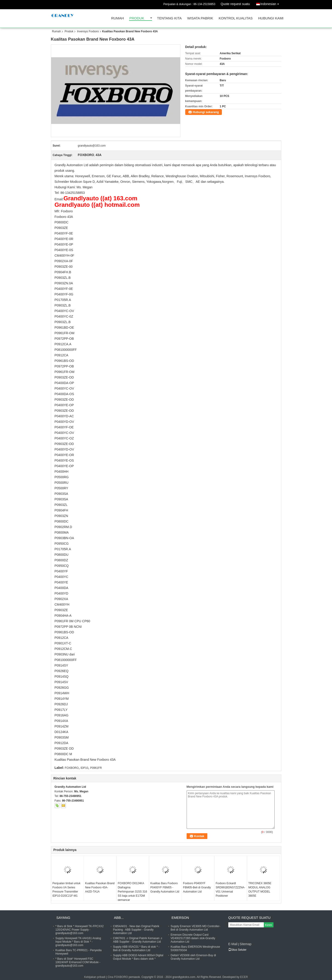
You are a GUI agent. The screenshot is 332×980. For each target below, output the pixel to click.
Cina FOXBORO (118, 977)
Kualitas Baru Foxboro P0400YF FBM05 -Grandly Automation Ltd (165, 887)
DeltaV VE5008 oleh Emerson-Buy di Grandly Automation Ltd (193, 957)
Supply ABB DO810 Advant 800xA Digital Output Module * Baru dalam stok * (138, 957)
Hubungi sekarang (206, 112)
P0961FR (96, 768)
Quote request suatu (235, 4)
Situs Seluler (237, 950)
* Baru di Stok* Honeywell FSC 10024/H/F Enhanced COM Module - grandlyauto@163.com (78, 962)
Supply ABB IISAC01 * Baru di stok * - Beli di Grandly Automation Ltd (136, 948)
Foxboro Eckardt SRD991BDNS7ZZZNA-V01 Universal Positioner (230, 890)
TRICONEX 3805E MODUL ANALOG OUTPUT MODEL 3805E (260, 890)
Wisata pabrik (200, 18)
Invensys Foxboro (88, 31)
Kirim (269, 925)
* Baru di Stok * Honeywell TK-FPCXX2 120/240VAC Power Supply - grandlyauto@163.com (80, 930)
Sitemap (245, 944)
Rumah (118, 18)
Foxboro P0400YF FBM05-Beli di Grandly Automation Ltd (197, 887)
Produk (137, 18)
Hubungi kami (271, 18)
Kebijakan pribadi (95, 977)
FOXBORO (72, 768)
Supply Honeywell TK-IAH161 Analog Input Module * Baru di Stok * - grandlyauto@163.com (78, 942)
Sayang (63, 918)
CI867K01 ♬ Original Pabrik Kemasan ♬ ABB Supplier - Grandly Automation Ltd (138, 940)
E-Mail (233, 944)
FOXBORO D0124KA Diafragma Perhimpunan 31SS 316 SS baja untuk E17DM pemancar (132, 892)
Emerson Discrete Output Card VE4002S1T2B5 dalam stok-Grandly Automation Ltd (193, 938)
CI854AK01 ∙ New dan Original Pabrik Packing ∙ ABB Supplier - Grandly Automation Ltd (136, 930)
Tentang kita (169, 18)
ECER (244, 977)
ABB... (119, 918)
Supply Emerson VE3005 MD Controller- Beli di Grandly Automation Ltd (195, 928)
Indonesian (271, 3)
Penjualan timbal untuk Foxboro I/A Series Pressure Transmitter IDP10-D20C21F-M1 (66, 890)
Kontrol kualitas (236, 18)
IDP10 (84, 768)
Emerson (180, 918)
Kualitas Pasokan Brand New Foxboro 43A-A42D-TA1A (100, 887)
